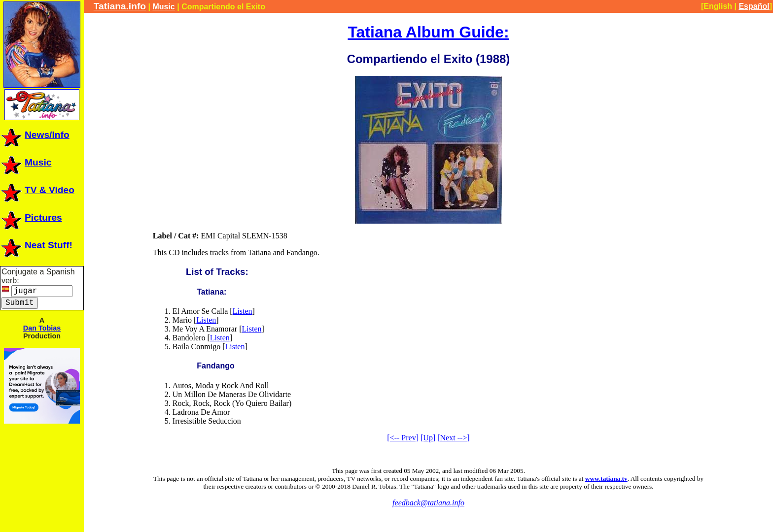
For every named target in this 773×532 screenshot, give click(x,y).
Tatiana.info (120, 6)
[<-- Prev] (403, 438)
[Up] (428, 438)
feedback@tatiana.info (428, 503)
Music (26, 162)
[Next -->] (453, 438)
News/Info (35, 135)
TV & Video (37, 190)
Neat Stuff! (36, 245)
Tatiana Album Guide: (428, 32)
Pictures (31, 217)
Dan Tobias (42, 328)
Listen (243, 311)
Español (754, 6)
